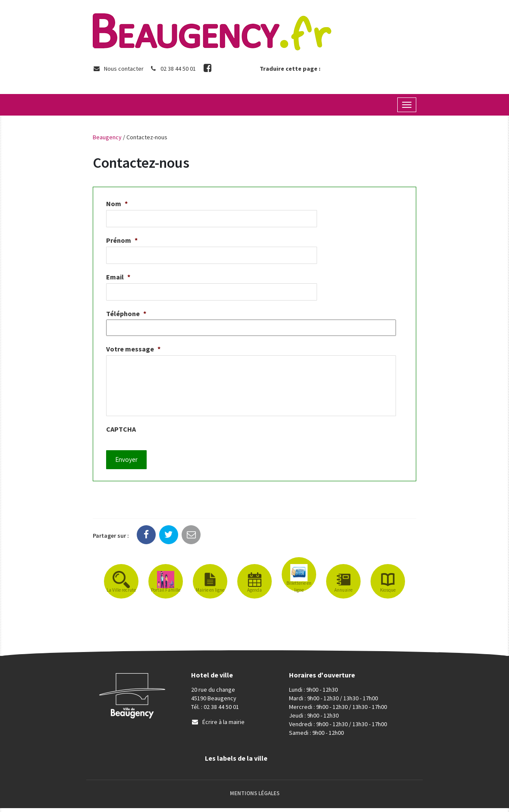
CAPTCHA (121, 437)
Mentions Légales (255, 797)
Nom (117, 204)
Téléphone (126, 314)
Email (118, 277)
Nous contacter (118, 69)
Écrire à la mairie (218, 726)
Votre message (133, 349)
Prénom (122, 240)
